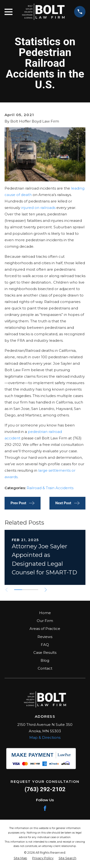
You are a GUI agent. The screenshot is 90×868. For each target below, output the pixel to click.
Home (45, 613)
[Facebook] (45, 808)
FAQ (45, 645)
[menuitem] (20, 858)
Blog (45, 660)
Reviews (45, 637)
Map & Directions (45, 737)
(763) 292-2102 (45, 789)
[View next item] (46, 590)
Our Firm (45, 621)
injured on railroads (38, 208)
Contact (45, 668)
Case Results (45, 652)
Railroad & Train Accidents (50, 488)
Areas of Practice (45, 629)
